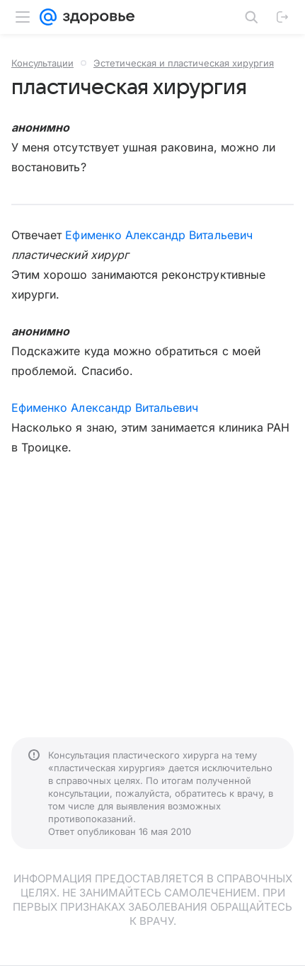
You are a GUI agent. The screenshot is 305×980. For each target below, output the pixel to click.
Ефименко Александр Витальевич (159, 235)
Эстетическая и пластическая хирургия (184, 63)
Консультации (42, 63)
